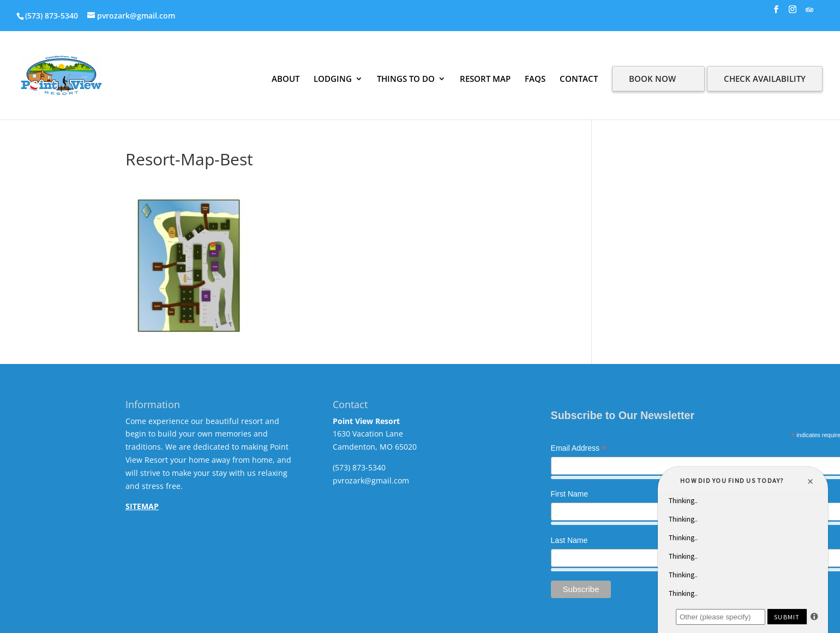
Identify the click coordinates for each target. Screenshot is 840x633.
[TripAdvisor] (809, 13)
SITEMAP (142, 506)
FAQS (535, 79)
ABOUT (286, 79)
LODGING (333, 79)
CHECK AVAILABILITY (765, 79)
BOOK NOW (652, 79)
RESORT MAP (485, 79)
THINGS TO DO (406, 79)
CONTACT (579, 79)
